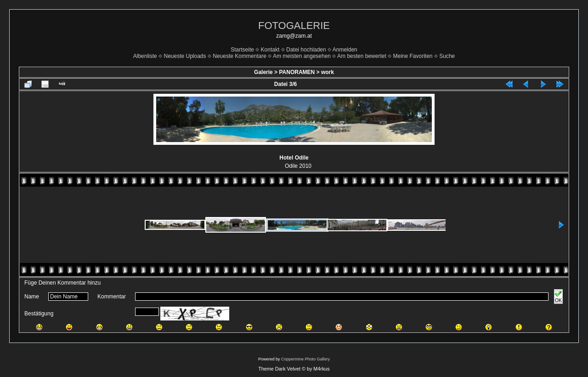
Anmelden (345, 50)
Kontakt (270, 50)
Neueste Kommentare (240, 56)
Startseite (242, 50)
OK (558, 297)
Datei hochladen (306, 50)
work (328, 72)
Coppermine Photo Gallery (305, 359)
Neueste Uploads (185, 56)
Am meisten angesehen (302, 56)
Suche (447, 56)
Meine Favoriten (413, 56)
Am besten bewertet (362, 56)
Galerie (263, 72)
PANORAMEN (297, 72)
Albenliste (145, 56)
